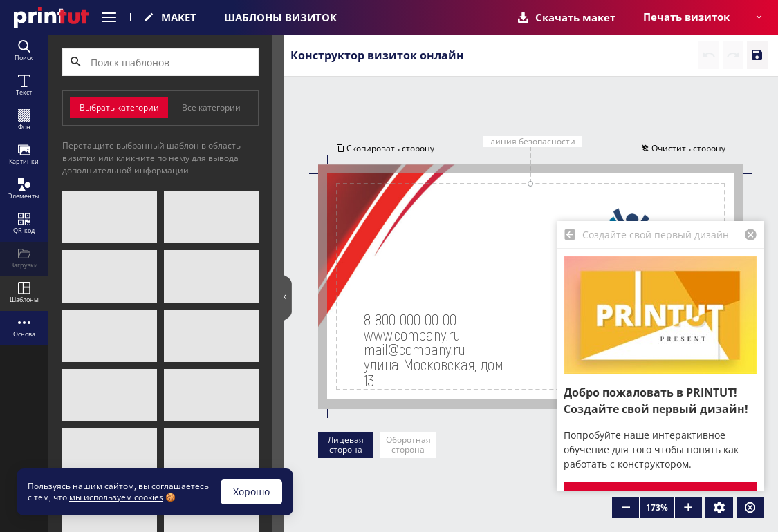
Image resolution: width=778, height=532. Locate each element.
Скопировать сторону (385, 149)
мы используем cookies (116, 497)
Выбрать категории (119, 107)
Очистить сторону (683, 149)
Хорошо (251, 492)
